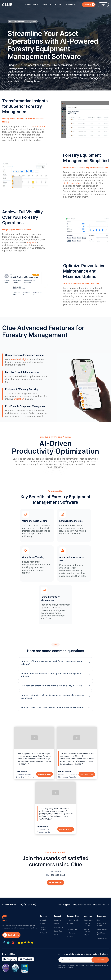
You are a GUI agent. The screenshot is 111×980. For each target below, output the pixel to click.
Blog (99, 920)
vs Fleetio (70, 924)
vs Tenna (70, 936)
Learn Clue (58, 931)
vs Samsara (71, 933)
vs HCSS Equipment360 (72, 928)
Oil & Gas (87, 935)
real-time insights (19, 359)
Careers (42, 924)
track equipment (37, 127)
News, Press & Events (102, 925)
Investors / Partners (43, 928)
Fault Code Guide (101, 934)
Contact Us (44, 933)
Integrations (58, 927)
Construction (88, 920)
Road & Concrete (87, 930)
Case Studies (102, 929)
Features (57, 924)
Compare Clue (73, 916)
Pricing (58, 4)
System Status (102, 938)
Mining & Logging (87, 925)
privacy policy (85, 966)
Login (103, 5)
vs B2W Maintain (73, 920)
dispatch (32, 242)
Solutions (57, 920)
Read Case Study (44, 774)
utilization (19, 399)
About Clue (43, 920)
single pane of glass (73, 183)
